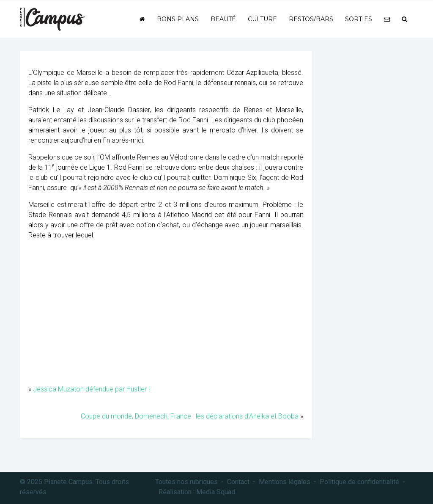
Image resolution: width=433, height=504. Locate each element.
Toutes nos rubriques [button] (186, 482)
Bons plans (178, 19)
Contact (238, 482)
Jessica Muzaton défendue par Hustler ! (91, 389)
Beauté (223, 19)
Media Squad (216, 492)
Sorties (359, 19)
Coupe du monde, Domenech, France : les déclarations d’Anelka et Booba (190, 416)
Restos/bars (311, 19)
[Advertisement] (166, 317)
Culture (262, 19)
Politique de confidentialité (359, 482)
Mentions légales (285, 482)
